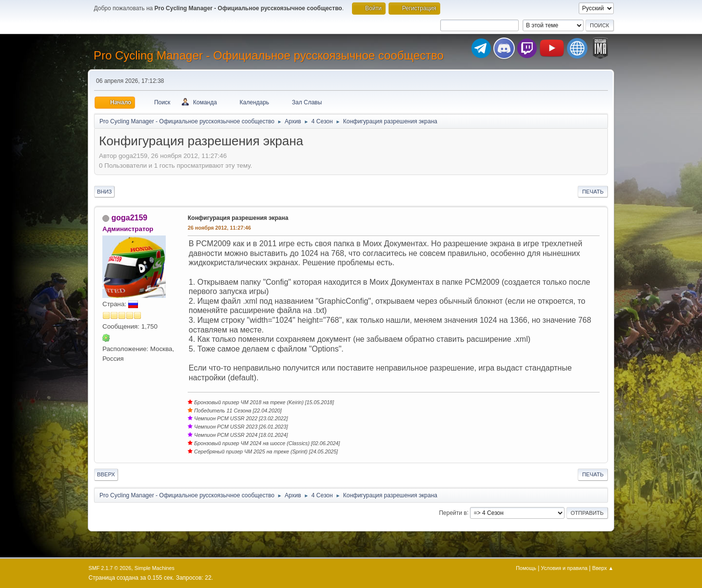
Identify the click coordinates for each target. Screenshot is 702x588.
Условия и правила (564, 568)
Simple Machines (155, 568)
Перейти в (453, 512)
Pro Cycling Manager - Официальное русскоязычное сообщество (269, 55)
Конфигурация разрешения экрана (238, 218)
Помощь (526, 568)
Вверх (106, 474)
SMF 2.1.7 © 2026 (110, 568)
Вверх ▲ (603, 568)
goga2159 (129, 218)
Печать (593, 192)
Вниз (104, 192)
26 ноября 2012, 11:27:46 (219, 228)
